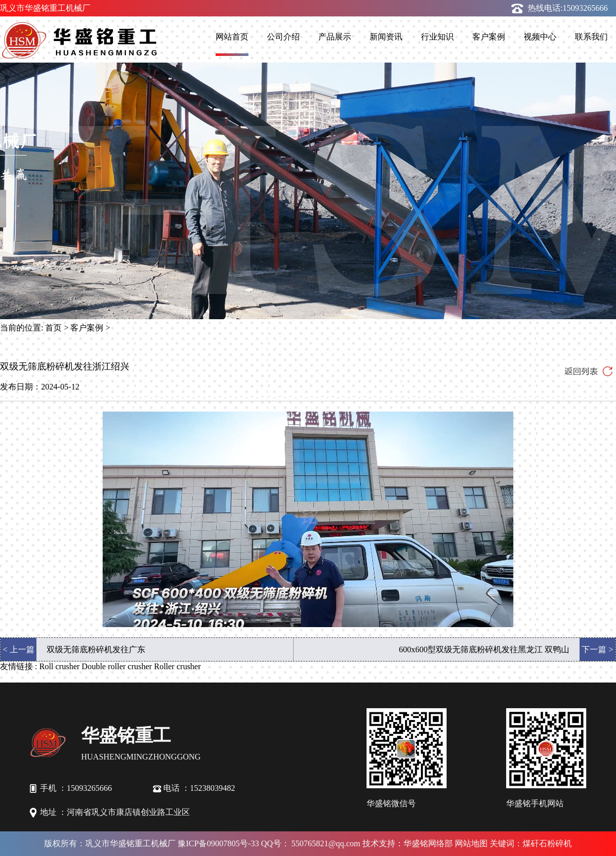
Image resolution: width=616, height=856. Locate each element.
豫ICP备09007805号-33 (218, 843)
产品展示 (335, 37)
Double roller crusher (117, 666)
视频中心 (540, 37)
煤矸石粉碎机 (547, 843)
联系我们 (591, 37)
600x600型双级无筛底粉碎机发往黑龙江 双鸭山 (484, 649)
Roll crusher (59, 666)
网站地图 (471, 843)
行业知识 (437, 37)
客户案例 (489, 37)
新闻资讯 (386, 37)
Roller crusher (177, 666)
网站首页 (232, 37)
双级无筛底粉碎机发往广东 (96, 649)
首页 (53, 328)
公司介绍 (283, 37)
